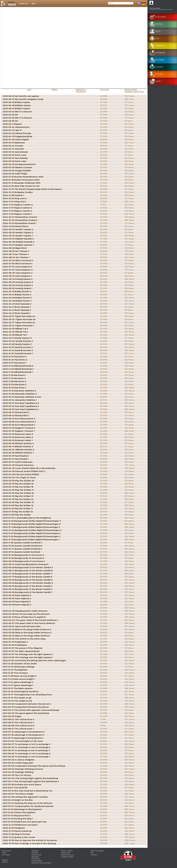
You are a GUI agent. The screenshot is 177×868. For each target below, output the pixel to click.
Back (34, 4)
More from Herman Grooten (134, 91)
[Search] (121, 3)
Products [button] (24, 4)
